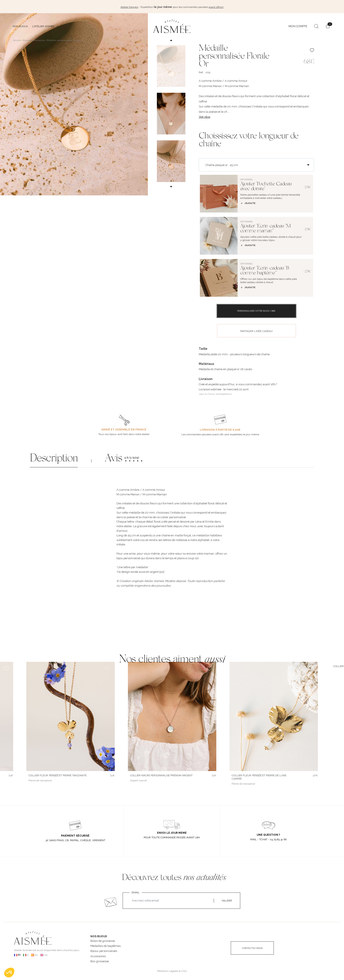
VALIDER (227, 900)
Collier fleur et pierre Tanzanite (58, 774)
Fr (19, 954)
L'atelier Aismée (43, 25)
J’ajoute (248, 202)
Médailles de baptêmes (106, 945)
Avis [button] (113, 458)
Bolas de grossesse (103, 940)
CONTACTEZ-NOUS (252, 947)
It (28, 954)
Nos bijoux (20, 25)
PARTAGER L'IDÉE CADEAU (256, 330)
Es (36, 954)
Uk (46, 954)
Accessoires (98, 955)
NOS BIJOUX (99, 935)
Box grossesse (100, 960)
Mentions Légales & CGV (172, 970)
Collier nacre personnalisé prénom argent (161, 774)
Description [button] (54, 458)
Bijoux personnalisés (104, 950)
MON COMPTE (298, 25)
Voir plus (204, 116)
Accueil (17, 39)
